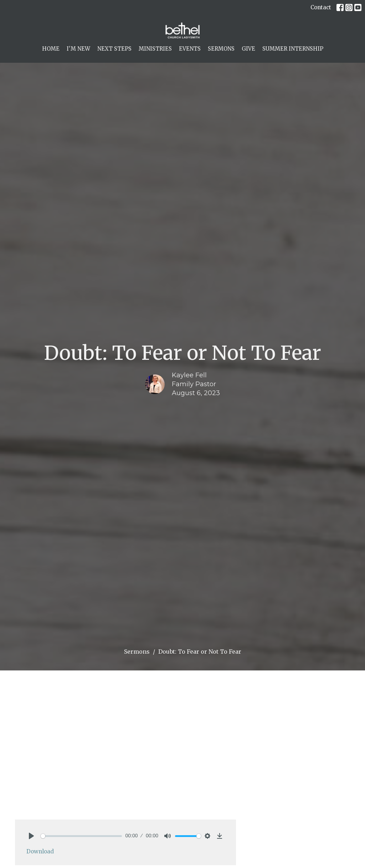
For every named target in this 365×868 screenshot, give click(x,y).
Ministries (155, 49)
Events (190, 49)
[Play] (31, 836)
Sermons (221, 49)
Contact (321, 7)
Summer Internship (293, 49)
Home (51, 49)
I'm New (78, 49)
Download (40, 851)
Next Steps (114, 49)
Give (248, 49)
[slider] (81, 836)
